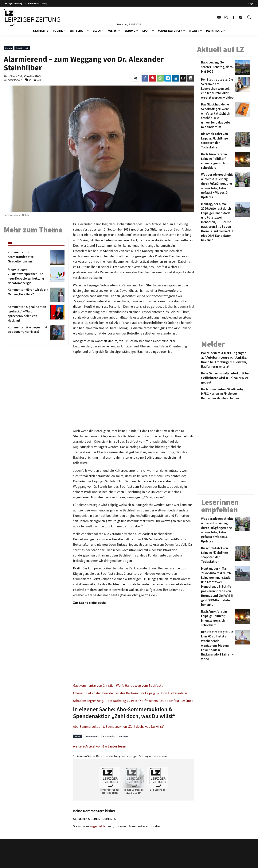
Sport (147, 31)
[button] (64, 30)
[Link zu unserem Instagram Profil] (226, 17)
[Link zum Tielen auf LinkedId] (175, 78)
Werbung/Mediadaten (115, 864)
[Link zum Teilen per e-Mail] (183, 78)
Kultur (113, 31)
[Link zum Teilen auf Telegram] (168, 78)
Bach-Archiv (109, 736)
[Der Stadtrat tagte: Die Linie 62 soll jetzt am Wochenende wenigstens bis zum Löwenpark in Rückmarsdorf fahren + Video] (218, 646)
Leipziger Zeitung (13, 3)
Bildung (130, 31)
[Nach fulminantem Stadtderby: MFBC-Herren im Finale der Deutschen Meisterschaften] (226, 394)
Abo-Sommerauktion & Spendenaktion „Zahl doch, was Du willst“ (119, 727)
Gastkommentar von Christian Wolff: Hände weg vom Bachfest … (119, 686)
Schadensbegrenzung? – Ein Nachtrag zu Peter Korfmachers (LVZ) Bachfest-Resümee (133, 701)
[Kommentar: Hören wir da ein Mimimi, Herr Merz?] (28, 295)
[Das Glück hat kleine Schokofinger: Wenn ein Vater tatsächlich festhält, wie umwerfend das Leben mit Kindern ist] (218, 116)
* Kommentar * (92, 736)
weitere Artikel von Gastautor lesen (100, 746)
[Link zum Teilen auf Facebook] (145, 78)
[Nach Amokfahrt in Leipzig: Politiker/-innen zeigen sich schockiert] (218, 161)
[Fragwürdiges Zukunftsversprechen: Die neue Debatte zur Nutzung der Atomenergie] (28, 276)
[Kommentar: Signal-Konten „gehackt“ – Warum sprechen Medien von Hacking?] (28, 314)
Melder (194, 31)
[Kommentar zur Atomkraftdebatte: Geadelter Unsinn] (28, 258)
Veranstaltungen (170, 31)
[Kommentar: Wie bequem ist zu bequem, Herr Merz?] (28, 333)
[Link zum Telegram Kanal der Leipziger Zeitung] (241, 17)
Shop (45, 3)
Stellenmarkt (32, 3)
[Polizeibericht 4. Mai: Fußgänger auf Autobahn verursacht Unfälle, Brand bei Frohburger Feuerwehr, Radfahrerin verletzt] (226, 360)
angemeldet (98, 826)
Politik (58, 31)
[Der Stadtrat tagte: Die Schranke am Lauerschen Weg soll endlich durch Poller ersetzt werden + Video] (218, 89)
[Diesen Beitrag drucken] (191, 78)
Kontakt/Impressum (115, 853)
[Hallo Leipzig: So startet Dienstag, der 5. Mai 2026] (218, 68)
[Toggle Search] (249, 17)
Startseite (41, 31)
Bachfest (123, 736)
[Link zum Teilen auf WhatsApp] (160, 78)
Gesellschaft (22, 48)
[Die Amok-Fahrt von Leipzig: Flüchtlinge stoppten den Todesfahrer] (218, 141)
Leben (97, 31)
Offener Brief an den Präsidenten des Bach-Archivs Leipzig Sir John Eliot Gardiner (130, 693)
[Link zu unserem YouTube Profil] (219, 17)
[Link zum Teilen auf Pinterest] (153, 78)
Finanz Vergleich (204, 864)
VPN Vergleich (202, 858)
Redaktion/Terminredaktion (120, 858)
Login (251, 3)
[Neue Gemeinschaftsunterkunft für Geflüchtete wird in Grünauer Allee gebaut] (226, 378)
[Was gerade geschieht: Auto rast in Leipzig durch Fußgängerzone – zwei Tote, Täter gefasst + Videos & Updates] (218, 186)
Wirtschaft (78, 31)
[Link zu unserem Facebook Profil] (233, 17)
